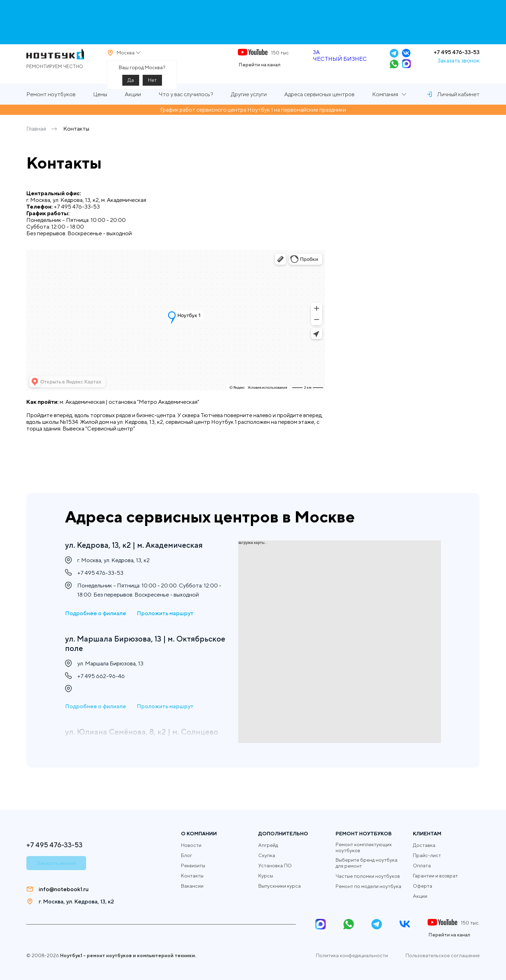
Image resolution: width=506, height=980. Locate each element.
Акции (133, 107)
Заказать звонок (459, 67)
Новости (191, 845)
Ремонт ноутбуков (51, 107)
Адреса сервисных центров (319, 107)
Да (131, 86)
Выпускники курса (280, 886)
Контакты (192, 876)
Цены (100, 107)
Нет (152, 86)
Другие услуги (249, 107)
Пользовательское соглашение (443, 955)
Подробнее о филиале (96, 615)
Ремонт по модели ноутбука (368, 886)
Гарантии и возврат (435, 876)
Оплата (422, 866)
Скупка (267, 855)
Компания (385, 107)
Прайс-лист (427, 855)
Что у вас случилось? (186, 107)
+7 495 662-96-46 (101, 680)
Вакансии (192, 886)
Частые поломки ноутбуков (368, 876)
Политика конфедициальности (352, 955)
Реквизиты (193, 866)
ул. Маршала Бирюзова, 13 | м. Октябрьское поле (124, 646)
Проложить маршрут (165, 615)
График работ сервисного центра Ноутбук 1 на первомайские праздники (253, 122)
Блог (187, 855)
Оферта (423, 886)
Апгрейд (268, 845)
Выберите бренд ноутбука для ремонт (366, 863)
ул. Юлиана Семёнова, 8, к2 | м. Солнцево (126, 741)
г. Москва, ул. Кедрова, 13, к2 (76, 902)
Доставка (424, 845)
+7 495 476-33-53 (457, 58)
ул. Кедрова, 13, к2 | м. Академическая (140, 545)
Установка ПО (275, 866)
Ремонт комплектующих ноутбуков (364, 847)
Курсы (266, 876)
